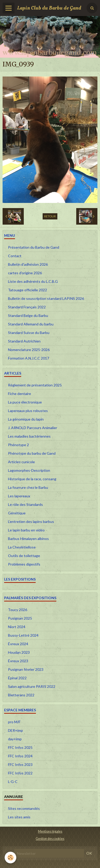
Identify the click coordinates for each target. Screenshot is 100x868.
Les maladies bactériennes (29, 436)
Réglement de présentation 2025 (35, 385)
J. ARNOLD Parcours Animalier (33, 428)
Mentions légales (50, 831)
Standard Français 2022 (27, 307)
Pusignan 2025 (20, 618)
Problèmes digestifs (24, 564)
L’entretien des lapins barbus (31, 521)
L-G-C (13, 782)
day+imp (15, 739)
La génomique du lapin (26, 419)
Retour (50, 216)
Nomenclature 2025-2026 (29, 350)
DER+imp (16, 730)
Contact (15, 256)
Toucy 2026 (18, 610)
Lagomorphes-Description (29, 470)
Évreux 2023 (18, 661)
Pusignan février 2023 (26, 669)
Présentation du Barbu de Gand (34, 247)
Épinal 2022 (17, 678)
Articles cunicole (21, 462)
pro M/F (14, 722)
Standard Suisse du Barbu (29, 333)
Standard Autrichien (24, 341)
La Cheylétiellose (22, 547)
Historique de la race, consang (32, 479)
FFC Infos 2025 (20, 747)
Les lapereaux (19, 496)
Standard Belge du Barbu (28, 315)
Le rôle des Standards (25, 504)
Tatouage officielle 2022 (28, 290)
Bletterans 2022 (21, 695)
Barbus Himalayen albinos (28, 539)
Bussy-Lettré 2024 (23, 635)
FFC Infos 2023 (20, 764)
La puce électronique (25, 402)
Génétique (17, 513)
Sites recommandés (24, 808)
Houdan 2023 (19, 652)
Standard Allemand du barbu (31, 324)
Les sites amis (19, 817)
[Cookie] (10, 858)
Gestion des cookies (50, 839)
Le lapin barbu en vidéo (26, 530)
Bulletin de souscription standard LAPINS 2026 (46, 298)
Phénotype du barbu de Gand (32, 453)
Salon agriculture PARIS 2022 (32, 686)
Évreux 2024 (18, 644)
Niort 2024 (17, 627)
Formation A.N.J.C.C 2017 (29, 358)
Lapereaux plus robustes (28, 411)
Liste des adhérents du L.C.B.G (33, 281)
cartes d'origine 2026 (25, 273)
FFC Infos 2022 (20, 773)
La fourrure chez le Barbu (28, 487)
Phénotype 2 (18, 445)
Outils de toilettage (24, 556)
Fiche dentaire (20, 394)
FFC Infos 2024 (20, 756)
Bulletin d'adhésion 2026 (28, 264)
